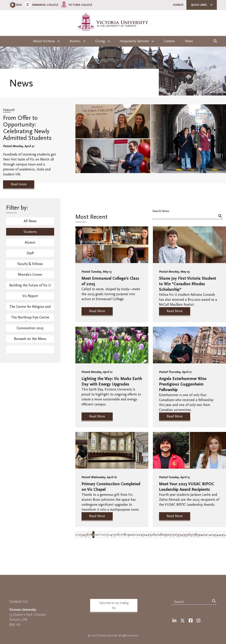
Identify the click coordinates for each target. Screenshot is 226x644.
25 (149, 535)
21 (135, 535)
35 (185, 535)
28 (160, 535)
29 (164, 535)
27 (157, 535)
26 (153, 535)
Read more (19, 184)
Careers (169, 41)
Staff (30, 253)
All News (30, 221)
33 (178, 535)
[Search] (220, 216)
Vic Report (30, 296)
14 (110, 535)
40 (203, 535)
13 (107, 535)
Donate (178, 5)
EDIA (15, 5)
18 (124, 535)
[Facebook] (191, 621)
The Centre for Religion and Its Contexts (30, 308)
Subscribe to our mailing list (114, 605)
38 (195, 535)
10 (96, 535)
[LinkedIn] (174, 621)
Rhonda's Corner (30, 275)
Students (30, 232)
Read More (97, 311)
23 (142, 535)
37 (192, 535)
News (189, 41)
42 (211, 535)
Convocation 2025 (30, 328)
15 (114, 535)
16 (117, 535)
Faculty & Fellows (30, 264)
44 (219, 535)
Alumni (30, 243)
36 (188, 535)
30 (168, 535)
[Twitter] (182, 621)
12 (103, 535)
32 (174, 535)
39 (199, 535)
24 (146, 535)
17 (121, 535)
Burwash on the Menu (30, 339)
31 (171, 535)
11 (100, 535)
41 (207, 535)
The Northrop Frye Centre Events (30, 318)
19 (127, 535)
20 (131, 535)
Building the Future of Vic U (30, 285)
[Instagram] (198, 621)
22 (139, 535)
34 (181, 535)
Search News (161, 211)
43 (215, 535)
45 (223, 535)
